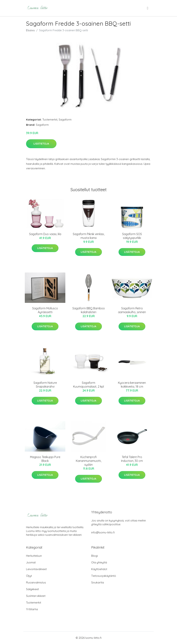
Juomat (31, 562)
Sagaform (65, 120)
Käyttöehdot (99, 569)
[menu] (148, 8)
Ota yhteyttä (99, 562)
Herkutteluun (34, 556)
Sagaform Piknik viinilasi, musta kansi (89, 236)
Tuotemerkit (50, 120)
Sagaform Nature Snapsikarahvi (45, 385)
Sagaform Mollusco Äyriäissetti (45, 310)
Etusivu (30, 30)
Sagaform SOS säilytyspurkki (132, 236)
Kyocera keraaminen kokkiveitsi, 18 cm (132, 385)
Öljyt (29, 576)
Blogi (94, 556)
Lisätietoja (41, 144)
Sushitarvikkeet (36, 596)
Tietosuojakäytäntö (104, 576)
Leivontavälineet (36, 569)
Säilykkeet (32, 589)
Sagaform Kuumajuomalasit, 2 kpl (88, 385)
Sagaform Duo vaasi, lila (45, 234)
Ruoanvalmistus (36, 582)
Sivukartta (98, 582)
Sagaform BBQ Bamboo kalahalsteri (89, 310)
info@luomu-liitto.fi (103, 532)
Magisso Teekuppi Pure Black (45, 459)
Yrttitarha (32, 609)
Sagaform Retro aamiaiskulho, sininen (132, 310)
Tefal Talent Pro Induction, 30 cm (132, 459)
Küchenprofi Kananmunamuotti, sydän (89, 461)
